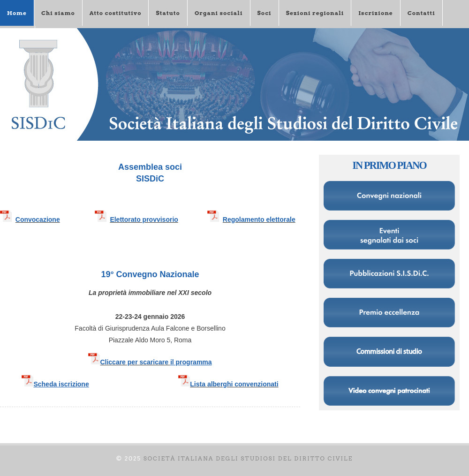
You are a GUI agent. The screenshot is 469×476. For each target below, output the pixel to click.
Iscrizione (375, 13)
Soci (265, 13)
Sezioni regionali (315, 13)
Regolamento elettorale (259, 219)
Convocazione (38, 219)
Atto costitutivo (116, 13)
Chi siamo (58, 13)
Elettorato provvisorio (144, 219)
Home (17, 13)
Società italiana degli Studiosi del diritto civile (248, 458)
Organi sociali (219, 13)
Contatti (421, 13)
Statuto (168, 13)
